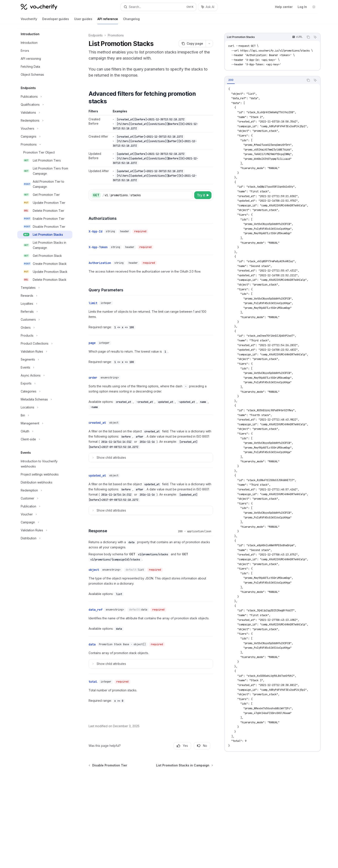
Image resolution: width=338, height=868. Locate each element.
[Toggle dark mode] (314, 7)
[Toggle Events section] (45, 367)
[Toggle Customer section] (45, 498)
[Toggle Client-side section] (45, 439)
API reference (108, 21)
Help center (284, 7)
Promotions (116, 35)
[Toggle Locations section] (45, 407)
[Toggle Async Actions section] (45, 375)
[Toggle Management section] (45, 423)
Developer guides (56, 21)
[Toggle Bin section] (45, 415)
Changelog (131, 21)
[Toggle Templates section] (45, 288)
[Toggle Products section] (45, 336)
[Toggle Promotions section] (45, 144)
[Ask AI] (315, 37)
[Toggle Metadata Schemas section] (45, 399)
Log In (302, 7)
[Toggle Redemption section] (45, 490)
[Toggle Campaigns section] (45, 137)
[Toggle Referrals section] (45, 312)
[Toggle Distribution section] (45, 538)
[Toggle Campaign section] (45, 522)
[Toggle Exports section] (45, 383)
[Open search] (158, 7)
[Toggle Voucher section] (45, 514)
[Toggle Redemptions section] (45, 121)
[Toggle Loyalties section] (45, 304)
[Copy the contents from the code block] (308, 37)
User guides (83, 21)
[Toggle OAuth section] (45, 431)
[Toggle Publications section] (45, 97)
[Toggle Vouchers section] (45, 129)
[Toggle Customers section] (45, 320)
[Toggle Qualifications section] (45, 105)
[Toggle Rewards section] (45, 296)
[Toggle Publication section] (45, 506)
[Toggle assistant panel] (208, 7)
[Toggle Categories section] (45, 391)
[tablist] (264, 80)
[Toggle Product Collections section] (45, 344)
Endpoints (96, 35)
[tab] (231, 80)
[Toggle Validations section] (45, 113)
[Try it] (203, 195)
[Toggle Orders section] (45, 328)
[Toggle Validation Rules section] (45, 352)
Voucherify (29, 21)
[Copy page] (192, 44)
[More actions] (209, 44)
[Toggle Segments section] (45, 359)
